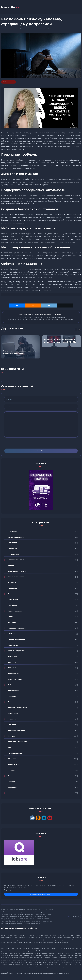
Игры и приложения (16, 577)
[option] (21, 347)
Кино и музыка (14, 765)
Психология (25, 29)
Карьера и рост (14, 691)
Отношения (12, 588)
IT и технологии (14, 776)
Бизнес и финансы (15, 679)
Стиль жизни (13, 600)
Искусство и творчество (18, 742)
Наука (10, 747)
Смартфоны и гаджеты (17, 571)
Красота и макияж (15, 611)
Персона (11, 782)
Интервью (12, 583)
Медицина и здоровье (17, 628)
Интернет (12, 770)
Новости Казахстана (16, 560)
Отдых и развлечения (16, 639)
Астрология (13, 668)
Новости (11, 793)
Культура (11, 736)
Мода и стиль (13, 645)
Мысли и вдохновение (17, 537)
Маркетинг (12, 725)
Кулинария (12, 622)
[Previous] (76, 330)
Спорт (10, 617)
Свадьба (11, 634)
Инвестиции (13, 719)
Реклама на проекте (16, 651)
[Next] (79, 330)
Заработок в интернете (17, 730)
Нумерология (13, 673)
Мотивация (12, 543)
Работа (11, 685)
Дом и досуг (13, 605)
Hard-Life (10, 7)
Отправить (41, 451)
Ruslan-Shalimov (11, 29)
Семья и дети (13, 548)
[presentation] (20, 443)
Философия (12, 656)
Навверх (75, 916)
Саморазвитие (14, 594)
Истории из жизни (15, 753)
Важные (11, 566)
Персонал (12, 696)
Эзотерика (12, 662)
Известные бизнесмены (17, 708)
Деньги (11, 702)
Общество (12, 759)
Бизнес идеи (13, 713)
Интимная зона (14, 554)
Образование (13, 787)
